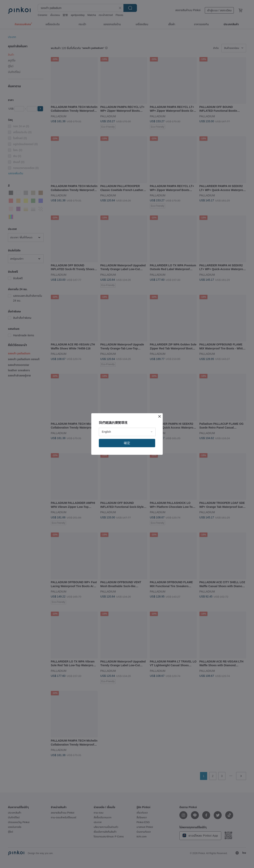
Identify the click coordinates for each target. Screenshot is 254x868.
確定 (127, 443)
